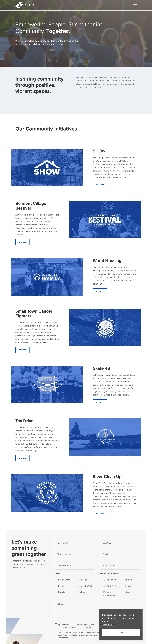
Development (110, 580)
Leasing (129, 586)
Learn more (107, 625)
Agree (121, 633)
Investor (62, 592)
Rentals (129, 580)
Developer (84, 580)
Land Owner (64, 580)
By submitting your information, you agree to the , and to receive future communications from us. (85, 626)
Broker (61, 586)
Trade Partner (86, 586)
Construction (110, 586)
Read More (100, 185)
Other (82, 592)
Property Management (109, 594)
